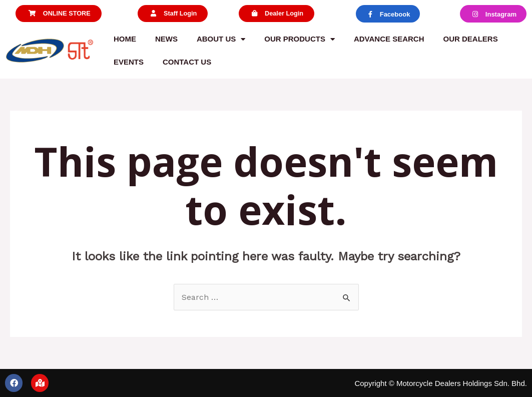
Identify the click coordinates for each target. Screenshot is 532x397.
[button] (58, 14)
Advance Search (389, 39)
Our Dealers (471, 39)
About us (221, 39)
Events (129, 62)
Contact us (187, 62)
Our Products (300, 39)
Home (125, 39)
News (166, 39)
